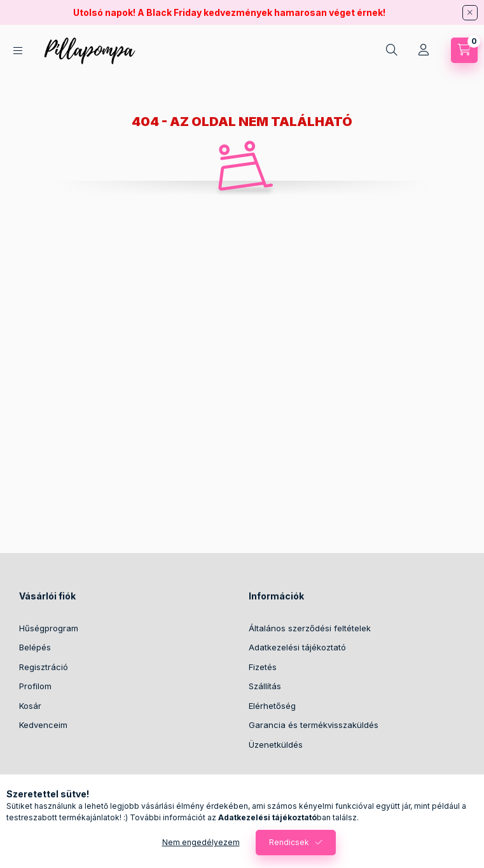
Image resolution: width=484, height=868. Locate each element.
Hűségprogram (49, 628)
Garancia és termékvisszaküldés (314, 725)
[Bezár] (470, 13)
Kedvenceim (43, 725)
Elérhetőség (272, 706)
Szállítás (265, 686)
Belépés (35, 647)
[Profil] (424, 50)
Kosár (30, 706)
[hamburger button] (18, 51)
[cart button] (464, 50)
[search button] (392, 50)
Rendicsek (289, 842)
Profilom (35, 686)
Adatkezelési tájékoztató (297, 647)
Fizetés (263, 667)
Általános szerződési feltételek (310, 628)
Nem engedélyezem (201, 842)
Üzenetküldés (276, 745)
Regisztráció (44, 667)
